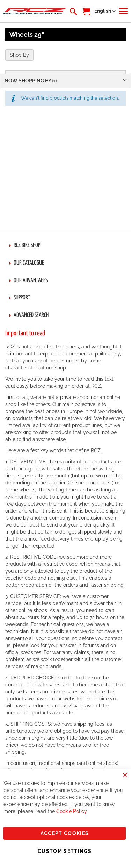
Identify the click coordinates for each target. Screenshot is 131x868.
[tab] (65, 246)
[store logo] (34, 11)
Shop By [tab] (19, 55)
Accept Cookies (65, 833)
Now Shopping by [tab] (28, 81)
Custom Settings (65, 851)
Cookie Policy (72, 811)
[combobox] (73, 11)
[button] (105, 11)
